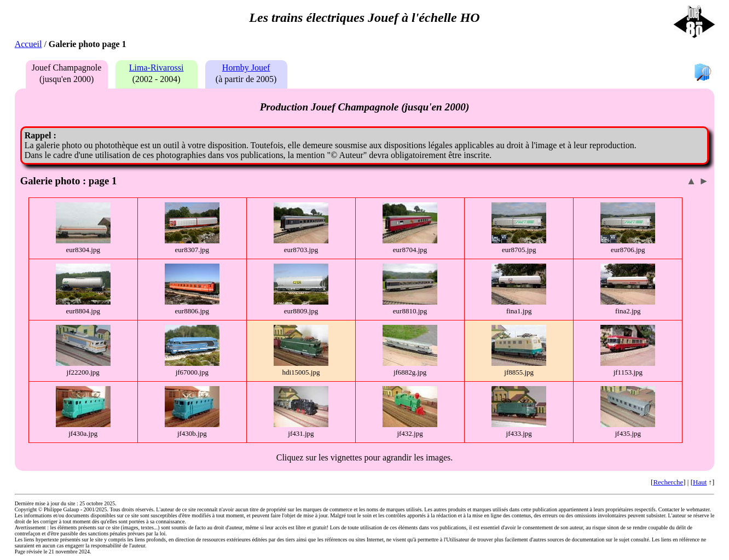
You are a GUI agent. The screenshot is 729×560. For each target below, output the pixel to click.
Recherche (668, 482)
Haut (700, 482)
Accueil (28, 44)
